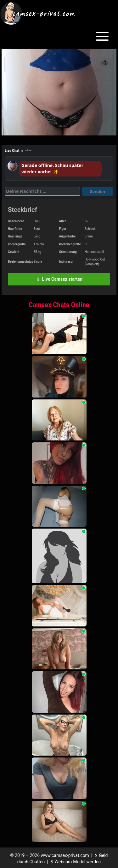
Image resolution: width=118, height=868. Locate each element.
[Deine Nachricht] (42, 191)
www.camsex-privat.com (65, 855)
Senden (98, 191)
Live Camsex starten (59, 279)
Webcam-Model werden (75, 862)
